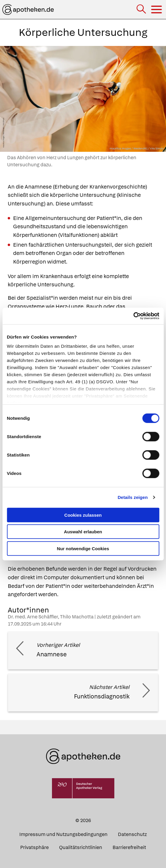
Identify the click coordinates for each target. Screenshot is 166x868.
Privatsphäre (34, 847)
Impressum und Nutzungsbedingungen (63, 834)
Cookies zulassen (83, 515)
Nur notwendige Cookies (83, 548)
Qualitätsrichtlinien (81, 847)
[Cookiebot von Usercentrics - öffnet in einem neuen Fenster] (133, 316)
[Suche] (142, 10)
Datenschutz (132, 834)
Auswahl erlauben (83, 532)
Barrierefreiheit (129, 847)
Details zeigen (133, 497)
